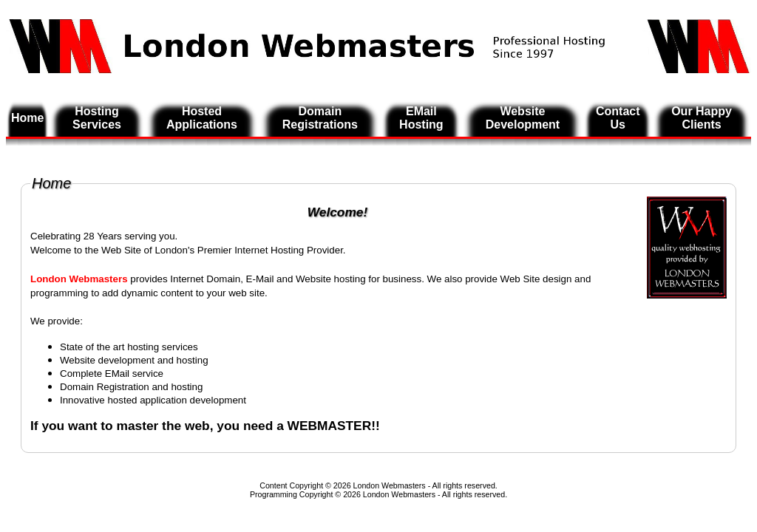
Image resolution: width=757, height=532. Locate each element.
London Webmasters (399, 494)
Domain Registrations (320, 118)
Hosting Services (97, 118)
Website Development (523, 118)
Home (27, 118)
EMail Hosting (421, 118)
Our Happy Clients (702, 118)
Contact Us (618, 118)
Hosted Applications (202, 118)
